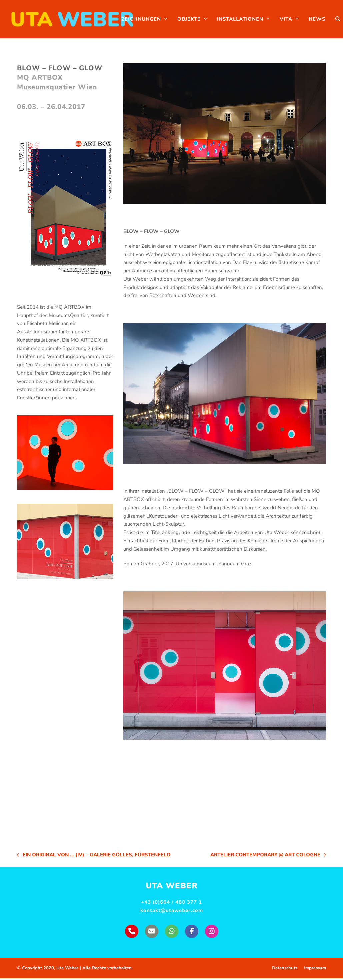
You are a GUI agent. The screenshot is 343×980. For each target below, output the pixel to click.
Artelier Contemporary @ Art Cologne (268, 857)
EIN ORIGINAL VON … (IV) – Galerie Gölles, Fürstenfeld (94, 857)
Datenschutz (285, 970)
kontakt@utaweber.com (172, 912)
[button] (330, 20)
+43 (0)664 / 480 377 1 (171, 904)
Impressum (315, 970)
